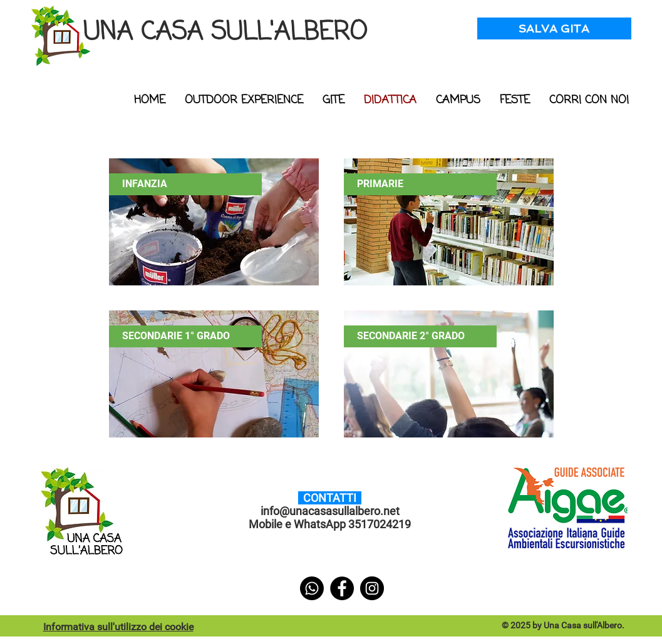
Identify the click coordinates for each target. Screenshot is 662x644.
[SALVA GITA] (554, 28)
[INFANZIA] (185, 184)
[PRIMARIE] (420, 184)
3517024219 (380, 524)
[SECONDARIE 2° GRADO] (420, 336)
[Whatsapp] (312, 588)
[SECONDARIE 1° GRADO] (185, 336)
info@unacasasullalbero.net (330, 511)
